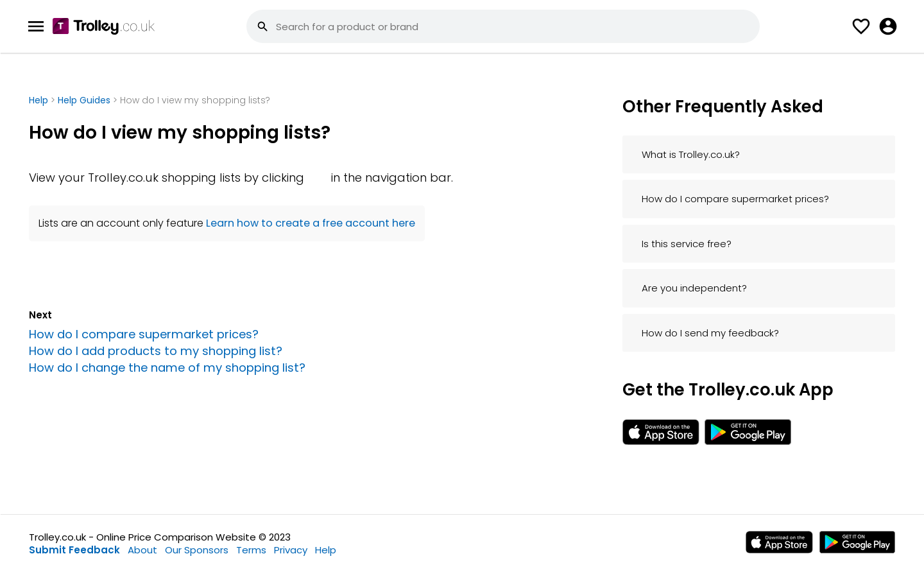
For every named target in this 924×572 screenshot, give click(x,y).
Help (40, 100)
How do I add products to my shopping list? (156, 351)
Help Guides (84, 100)
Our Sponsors (197, 550)
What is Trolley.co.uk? (691, 154)
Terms (251, 550)
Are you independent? (694, 288)
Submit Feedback (74, 550)
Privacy (291, 550)
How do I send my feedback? (710, 333)
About (142, 550)
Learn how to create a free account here (311, 223)
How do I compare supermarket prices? (144, 334)
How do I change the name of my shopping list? (167, 368)
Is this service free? (687, 244)
